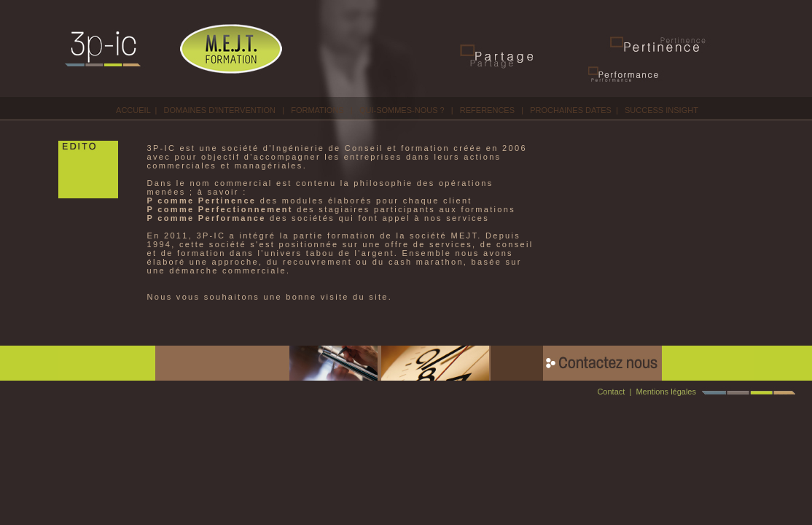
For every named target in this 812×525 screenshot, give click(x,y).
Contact (611, 392)
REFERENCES (487, 110)
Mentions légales (666, 392)
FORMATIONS (317, 110)
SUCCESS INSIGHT (661, 110)
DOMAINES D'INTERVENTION (220, 110)
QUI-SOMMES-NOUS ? (402, 110)
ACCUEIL (133, 110)
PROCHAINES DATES (571, 110)
